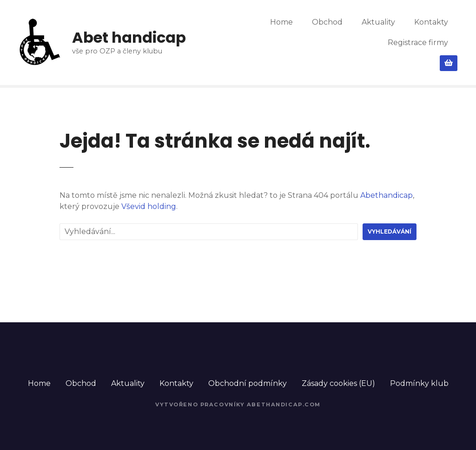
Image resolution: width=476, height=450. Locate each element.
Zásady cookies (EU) (338, 383)
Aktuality (378, 22)
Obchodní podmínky (248, 383)
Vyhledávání (390, 232)
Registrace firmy (418, 42)
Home (281, 22)
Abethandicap (387, 195)
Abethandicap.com (284, 404)
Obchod (327, 22)
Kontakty (431, 22)
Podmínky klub (419, 383)
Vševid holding (149, 206)
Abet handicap (129, 37)
